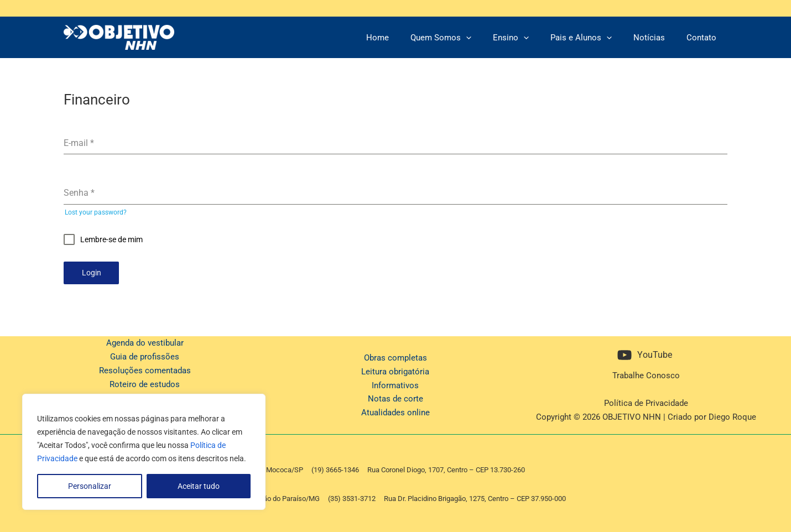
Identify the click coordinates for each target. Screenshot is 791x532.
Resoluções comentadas (145, 368)
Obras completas (396, 356)
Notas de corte (396, 397)
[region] (144, 452)
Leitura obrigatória (395, 369)
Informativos (395, 383)
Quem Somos (464, 38)
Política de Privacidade (646, 401)
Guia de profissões (145, 354)
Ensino (529, 38)
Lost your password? (96, 212)
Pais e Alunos (594, 38)
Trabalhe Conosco (646, 373)
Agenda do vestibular (145, 341)
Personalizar (90, 486)
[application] (489, 38)
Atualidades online (396, 410)
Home (405, 38)
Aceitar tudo (199, 486)
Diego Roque (732, 414)
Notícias (657, 38)
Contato (704, 38)
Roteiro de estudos (145, 382)
